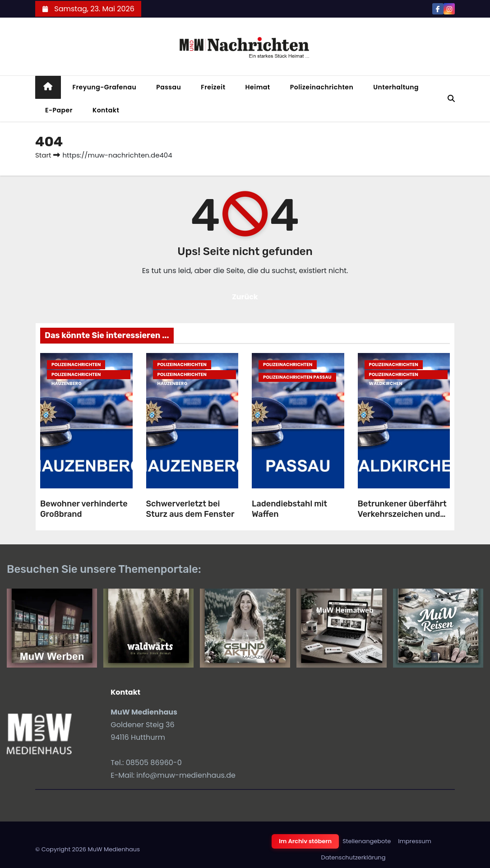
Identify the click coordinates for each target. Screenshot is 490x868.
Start (43, 155)
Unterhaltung (396, 87)
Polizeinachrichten (322, 87)
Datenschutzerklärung (354, 857)
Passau (169, 87)
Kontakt (106, 110)
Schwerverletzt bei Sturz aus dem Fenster (190, 509)
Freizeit (213, 87)
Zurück (245, 297)
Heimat (258, 87)
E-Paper (59, 110)
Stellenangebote (367, 841)
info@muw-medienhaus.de (186, 775)
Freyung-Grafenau (105, 87)
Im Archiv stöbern (305, 841)
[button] (451, 99)
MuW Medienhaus (114, 849)
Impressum (415, 841)
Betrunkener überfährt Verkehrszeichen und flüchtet (402, 514)
